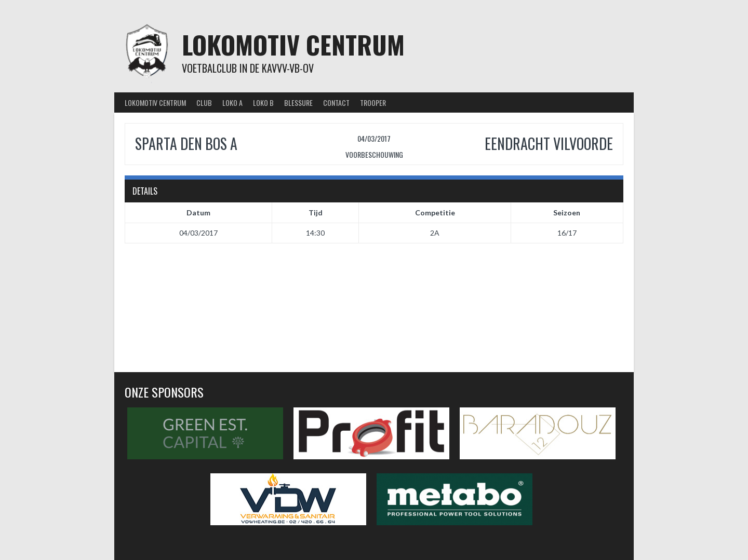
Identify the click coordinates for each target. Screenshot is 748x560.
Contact (336, 103)
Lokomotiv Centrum (293, 44)
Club (204, 103)
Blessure (298, 103)
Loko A (232, 103)
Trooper (373, 103)
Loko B (263, 103)
